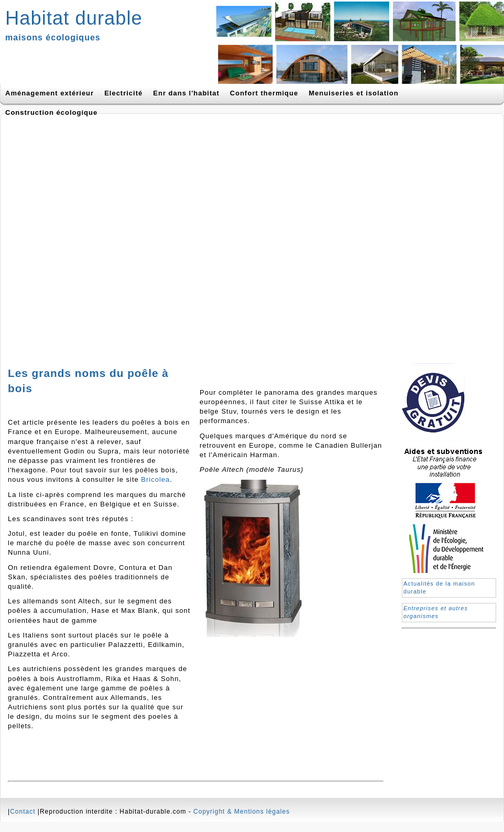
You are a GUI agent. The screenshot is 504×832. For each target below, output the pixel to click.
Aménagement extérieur (50, 93)
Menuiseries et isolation (353, 93)
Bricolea (155, 479)
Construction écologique (51, 112)
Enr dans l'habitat (186, 93)
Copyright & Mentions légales (242, 812)
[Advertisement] (111, 235)
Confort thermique (264, 93)
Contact (23, 812)
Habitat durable (74, 18)
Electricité (123, 93)
